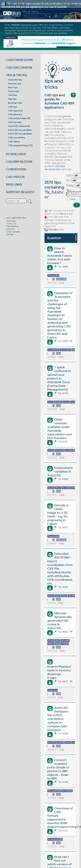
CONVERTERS (16, 169)
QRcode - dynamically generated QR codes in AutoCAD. (59, 621)
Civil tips (12, 95)
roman (10, 234)
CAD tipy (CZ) (15, 111)
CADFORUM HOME (20, 60)
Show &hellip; (13, 232)
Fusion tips (14, 91)
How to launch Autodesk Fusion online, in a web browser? (60, 256)
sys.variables (61, 33)
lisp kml (10, 229)
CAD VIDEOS (15, 177)
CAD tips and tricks (58, 78)
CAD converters (16, 138)
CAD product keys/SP (19, 118)
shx (62, 230)
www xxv (11, 224)
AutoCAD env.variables (20, 134)
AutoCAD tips (15, 80)
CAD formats (15, 122)
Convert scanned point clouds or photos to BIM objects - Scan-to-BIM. (58, 769)
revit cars (11, 221)
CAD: (69, 175)
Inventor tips (15, 84)
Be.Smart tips (15, 103)
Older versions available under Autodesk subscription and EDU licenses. (59, 429)
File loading (12, 226)
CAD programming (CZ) (20, 145)
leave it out (66, 214)
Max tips (12, 99)
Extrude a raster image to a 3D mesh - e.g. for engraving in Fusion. (58, 514)
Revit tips (13, 88)
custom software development (55, 168)
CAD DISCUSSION (19, 68)
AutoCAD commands (19, 126)
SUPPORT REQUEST (20, 192)
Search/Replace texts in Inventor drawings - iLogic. (59, 672)
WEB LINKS (14, 184)
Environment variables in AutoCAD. (60, 472)
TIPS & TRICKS (16, 75)
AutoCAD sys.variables (20, 130)
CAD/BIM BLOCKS (19, 162)
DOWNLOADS (16, 154)
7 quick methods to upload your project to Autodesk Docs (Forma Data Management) (59, 378)
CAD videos (14, 141)
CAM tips (13, 107)
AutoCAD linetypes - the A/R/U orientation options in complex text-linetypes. (58, 719)
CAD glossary (15, 114)
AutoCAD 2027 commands (33, 33)
